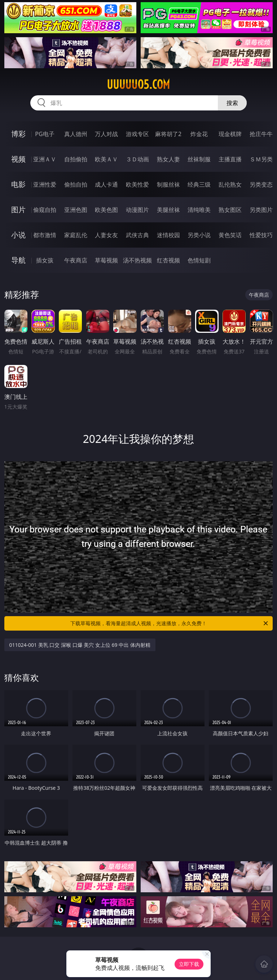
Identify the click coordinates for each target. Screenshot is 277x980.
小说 (18, 235)
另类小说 (199, 235)
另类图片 (261, 210)
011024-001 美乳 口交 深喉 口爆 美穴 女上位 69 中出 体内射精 (80, 645)
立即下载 (189, 964)
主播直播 (230, 159)
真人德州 (76, 134)
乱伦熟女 (230, 184)
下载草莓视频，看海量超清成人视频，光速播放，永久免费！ (170, 623)
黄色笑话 (230, 235)
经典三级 (199, 184)
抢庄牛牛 (261, 134)
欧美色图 (106, 210)
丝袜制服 (199, 159)
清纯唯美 (199, 210)
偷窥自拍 (45, 210)
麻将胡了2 (168, 134)
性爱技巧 (261, 235)
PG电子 (45, 134)
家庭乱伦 (76, 235)
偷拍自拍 (76, 184)
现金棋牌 (230, 134)
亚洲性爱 (45, 184)
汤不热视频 (137, 260)
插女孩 (45, 260)
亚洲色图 (76, 210)
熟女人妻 (168, 159)
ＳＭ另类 (261, 159)
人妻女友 (106, 235)
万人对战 (106, 134)
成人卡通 (106, 184)
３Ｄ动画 (137, 159)
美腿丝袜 (168, 210)
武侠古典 (137, 235)
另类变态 (261, 184)
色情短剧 (199, 260)
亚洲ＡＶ (45, 159)
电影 (18, 184)
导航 (18, 260)
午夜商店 (76, 260)
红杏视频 (168, 260)
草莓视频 (106, 260)
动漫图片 (137, 210)
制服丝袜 (168, 184)
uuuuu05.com (138, 84)
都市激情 (45, 235)
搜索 (232, 103)
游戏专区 (137, 134)
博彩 (18, 134)
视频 (18, 159)
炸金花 (199, 134)
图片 (18, 210)
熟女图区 (230, 210)
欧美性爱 (137, 184)
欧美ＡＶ (106, 159)
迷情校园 (168, 235)
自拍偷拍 (76, 159)
